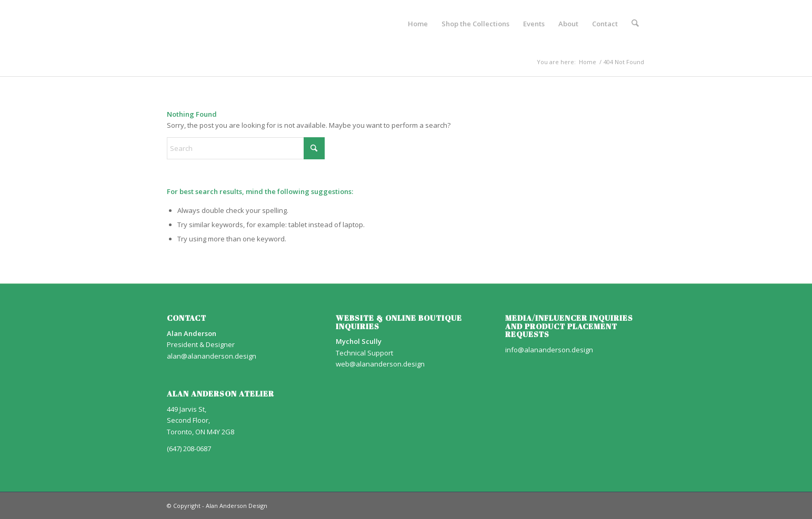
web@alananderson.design (380, 364)
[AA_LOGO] (168, 24)
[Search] (635, 24)
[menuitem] (418, 24)
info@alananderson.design (549, 350)
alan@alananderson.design (212, 356)
